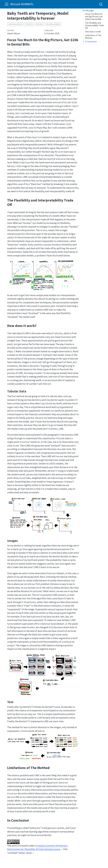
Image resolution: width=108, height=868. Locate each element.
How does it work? (93, 32)
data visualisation (15, 24)
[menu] (7, 4)
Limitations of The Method (93, 37)
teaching (40, 24)
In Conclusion (91, 42)
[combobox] (101, 4)
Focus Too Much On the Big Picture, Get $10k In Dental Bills (94, 17)
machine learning (53, 24)
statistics (29, 24)
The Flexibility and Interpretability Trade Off (94, 25)
